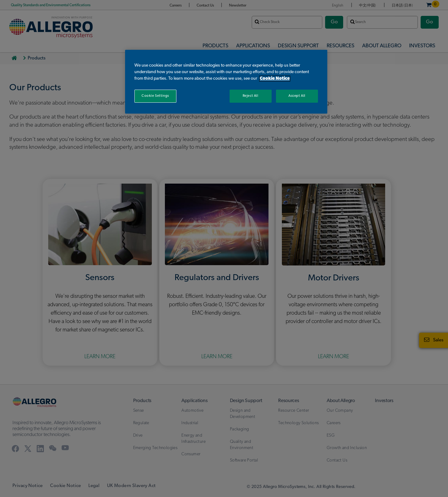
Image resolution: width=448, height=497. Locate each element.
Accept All (297, 96)
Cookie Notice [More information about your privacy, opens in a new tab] (275, 79)
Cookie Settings (155, 96)
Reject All (251, 96)
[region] (226, 82)
